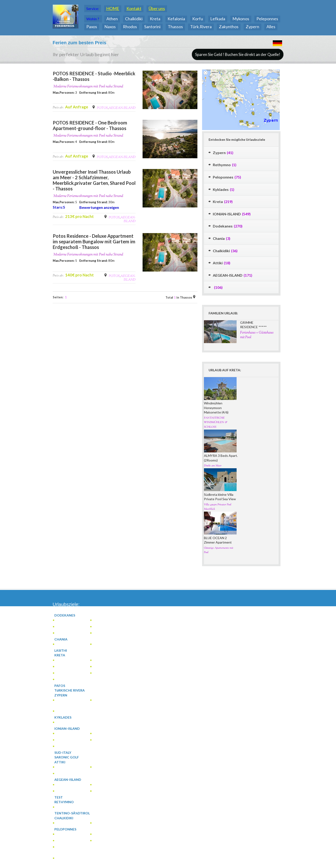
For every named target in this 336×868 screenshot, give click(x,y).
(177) (66, 627)
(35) (64, 740)
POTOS (102, 108)
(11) (65, 834)
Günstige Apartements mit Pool (219, 550)
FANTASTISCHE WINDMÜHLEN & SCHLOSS (216, 422)
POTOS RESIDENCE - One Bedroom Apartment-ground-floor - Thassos (90, 125)
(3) (64, 644)
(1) (66, 620)
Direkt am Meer (213, 466)
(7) (101, 767)
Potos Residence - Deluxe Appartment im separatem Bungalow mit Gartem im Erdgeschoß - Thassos (94, 241)
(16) (67, 818)
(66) (68, 746)
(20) (64, 695)
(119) (71, 729)
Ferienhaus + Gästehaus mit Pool (257, 335)
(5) (105, 660)
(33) (68, 829)
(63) (66, 791)
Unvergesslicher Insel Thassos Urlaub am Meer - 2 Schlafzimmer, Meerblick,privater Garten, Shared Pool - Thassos (94, 180)
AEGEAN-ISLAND (122, 108)
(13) (104, 785)
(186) (69, 615)
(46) (102, 673)
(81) (71, 780)
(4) (100, 627)
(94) (63, 655)
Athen (112, 19)
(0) (63, 651)
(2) (62, 633)
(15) (64, 734)
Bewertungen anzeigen (99, 207)
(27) (67, 680)
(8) (64, 673)
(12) (66, 847)
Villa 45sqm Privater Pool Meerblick (218, 507)
